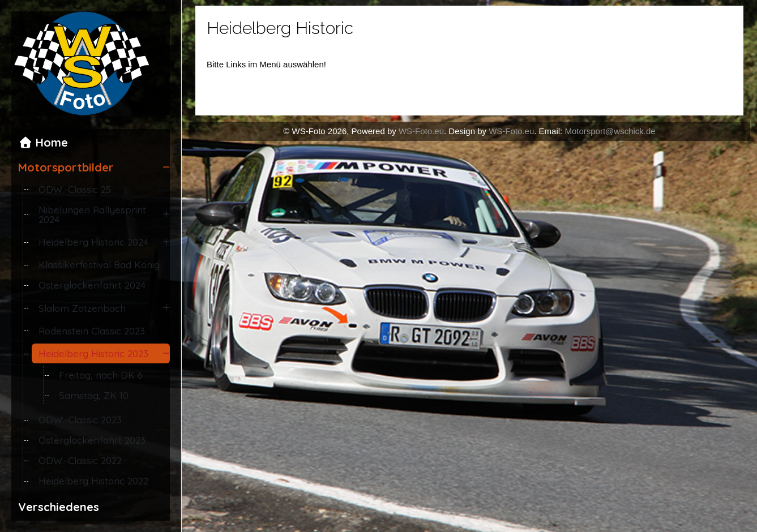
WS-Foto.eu (421, 131)
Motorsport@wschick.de (610, 131)
